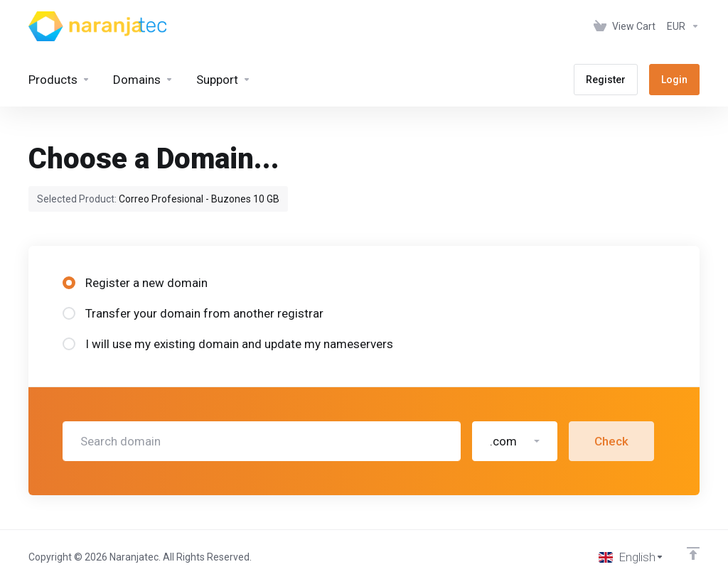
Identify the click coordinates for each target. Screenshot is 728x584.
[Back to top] (693, 553)
